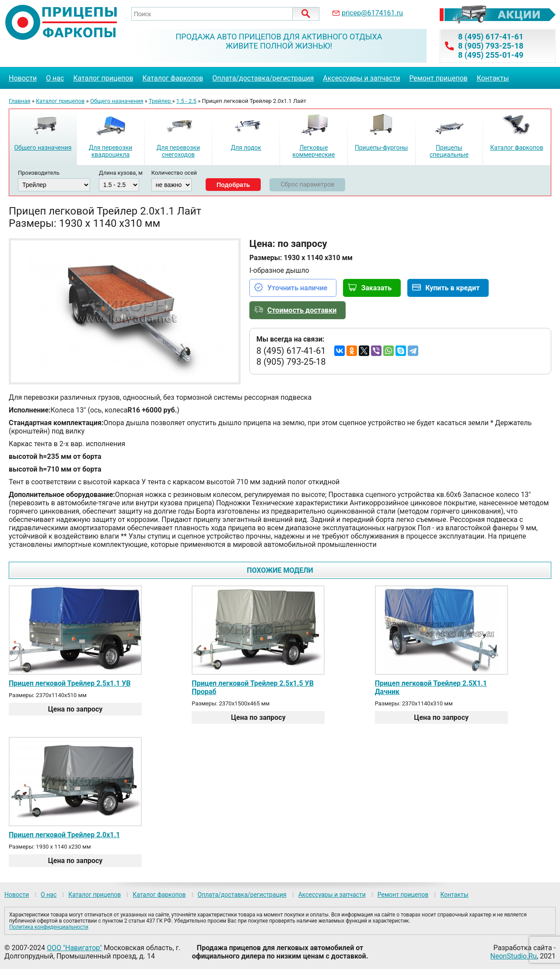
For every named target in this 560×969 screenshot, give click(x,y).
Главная (19, 101)
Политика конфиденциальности (49, 927)
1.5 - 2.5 (186, 101)
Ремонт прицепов (438, 78)
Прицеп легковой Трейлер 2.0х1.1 (64, 835)
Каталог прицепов (103, 78)
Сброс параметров (307, 184)
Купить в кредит (452, 288)
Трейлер (161, 101)
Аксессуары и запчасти (361, 78)
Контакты (493, 78)
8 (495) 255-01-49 (491, 55)
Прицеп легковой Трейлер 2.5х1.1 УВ (70, 683)
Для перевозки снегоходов (178, 151)
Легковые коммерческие (313, 151)
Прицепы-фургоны (381, 148)
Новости (23, 78)
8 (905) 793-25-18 (491, 46)
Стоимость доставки (302, 310)
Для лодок (246, 148)
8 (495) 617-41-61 (491, 37)
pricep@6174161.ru (372, 13)
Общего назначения (117, 101)
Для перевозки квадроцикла (110, 151)
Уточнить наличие (297, 288)
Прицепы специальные (449, 151)
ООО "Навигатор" (74, 948)
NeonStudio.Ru (514, 956)
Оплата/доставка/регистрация (263, 78)
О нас (55, 78)
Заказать (376, 288)
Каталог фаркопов (173, 78)
